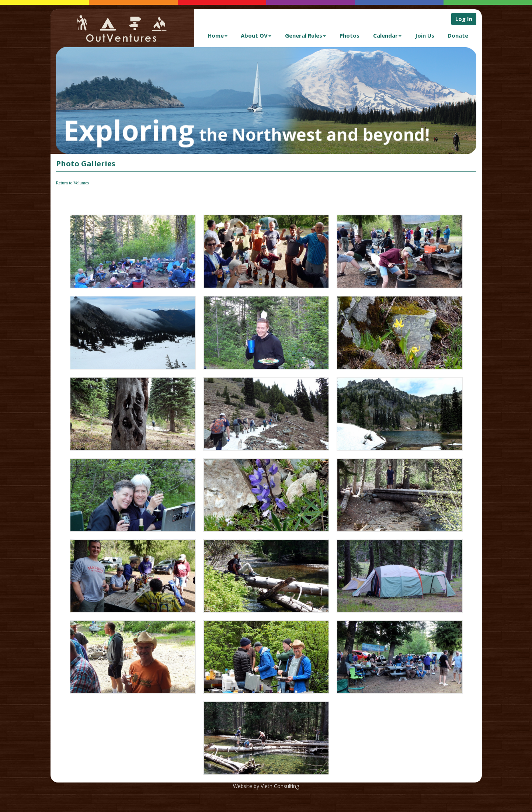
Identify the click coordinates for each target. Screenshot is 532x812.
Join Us (425, 35)
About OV (256, 35)
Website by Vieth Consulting (266, 786)
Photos (350, 35)
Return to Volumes (73, 183)
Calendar (387, 35)
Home (218, 35)
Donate (458, 35)
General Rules (305, 35)
